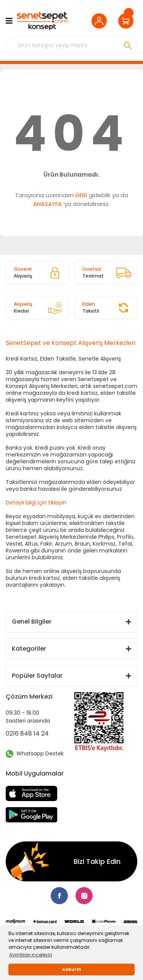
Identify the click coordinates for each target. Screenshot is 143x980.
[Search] (71, 46)
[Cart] (128, 21)
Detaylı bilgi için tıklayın (36, 503)
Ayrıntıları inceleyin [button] (31, 955)
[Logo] (42, 21)
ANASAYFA (47, 204)
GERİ (81, 195)
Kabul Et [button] (72, 970)
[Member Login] (101, 21)
